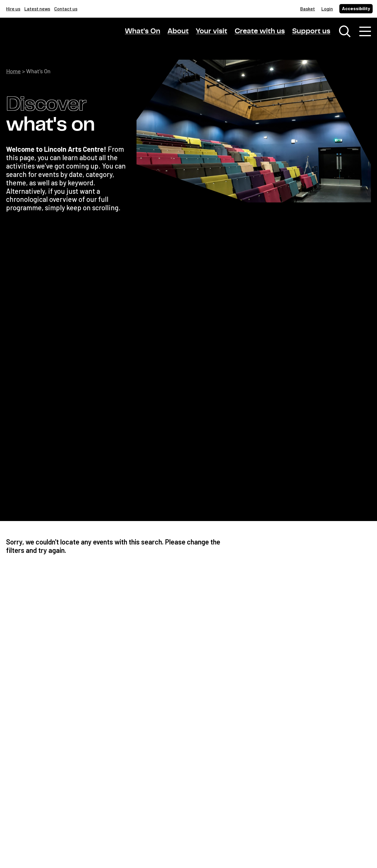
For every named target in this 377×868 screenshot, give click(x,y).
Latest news (37, 9)
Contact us (66, 9)
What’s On (143, 31)
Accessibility (356, 8)
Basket (308, 9)
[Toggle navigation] (365, 32)
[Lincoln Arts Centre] (47, 37)
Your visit (212, 31)
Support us (311, 31)
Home (14, 71)
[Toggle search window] (345, 32)
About (178, 31)
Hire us (13, 9)
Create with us (260, 31)
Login (327, 9)
